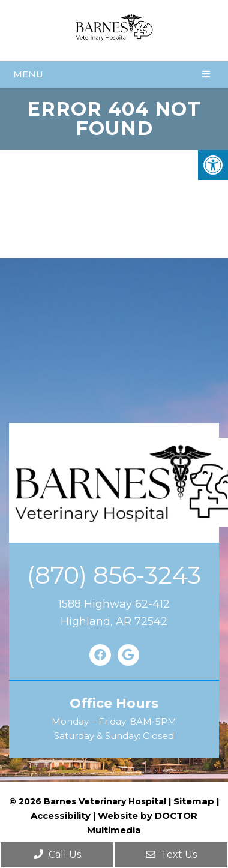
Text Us (171, 855)
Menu (28, 74)
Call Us (57, 855)
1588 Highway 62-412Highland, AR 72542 (114, 613)
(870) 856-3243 (114, 575)
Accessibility (61, 816)
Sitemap (194, 801)
